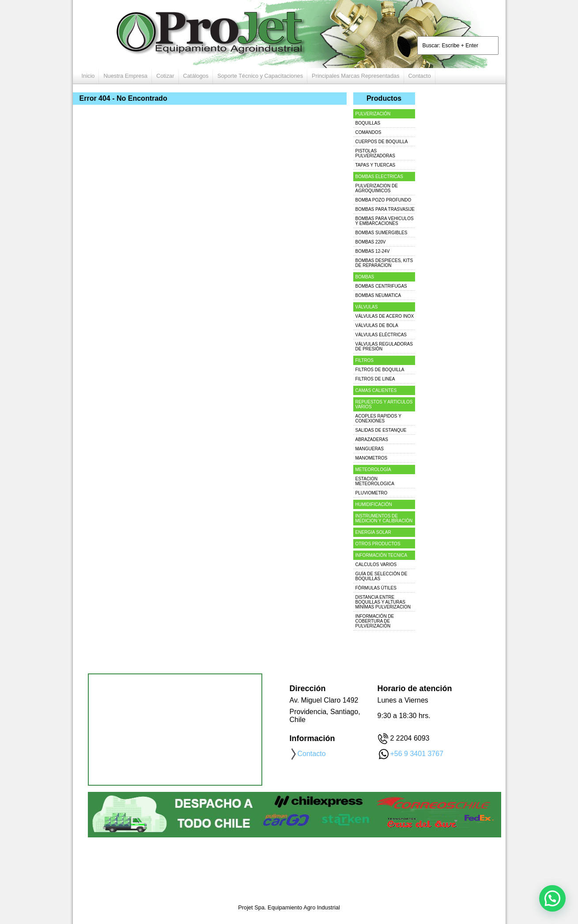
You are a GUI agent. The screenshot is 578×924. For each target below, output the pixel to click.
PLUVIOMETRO (372, 493)
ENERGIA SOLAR (373, 532)
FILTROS (365, 360)
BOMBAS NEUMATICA (378, 295)
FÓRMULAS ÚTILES (376, 588)
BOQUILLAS (368, 123)
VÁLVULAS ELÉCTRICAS (381, 335)
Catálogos (196, 76)
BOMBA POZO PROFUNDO (383, 200)
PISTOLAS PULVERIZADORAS (375, 153)
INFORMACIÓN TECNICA (382, 555)
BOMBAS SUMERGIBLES (382, 233)
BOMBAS (365, 277)
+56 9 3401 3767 (417, 754)
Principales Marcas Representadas (355, 76)
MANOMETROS (372, 458)
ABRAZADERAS (372, 439)
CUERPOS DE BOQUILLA (382, 142)
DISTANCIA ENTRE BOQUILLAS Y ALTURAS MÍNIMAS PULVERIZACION (383, 602)
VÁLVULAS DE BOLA (377, 325)
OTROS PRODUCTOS (378, 544)
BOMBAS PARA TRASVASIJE (385, 209)
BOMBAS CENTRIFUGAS (381, 286)
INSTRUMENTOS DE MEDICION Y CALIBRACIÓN (384, 518)
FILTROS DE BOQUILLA (380, 370)
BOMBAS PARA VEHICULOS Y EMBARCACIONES (385, 221)
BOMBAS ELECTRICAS (379, 177)
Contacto (420, 76)
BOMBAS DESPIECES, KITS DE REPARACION (384, 263)
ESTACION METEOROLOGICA (375, 481)
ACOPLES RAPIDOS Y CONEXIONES (378, 418)
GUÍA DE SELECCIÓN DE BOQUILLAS (382, 576)
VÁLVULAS (367, 307)
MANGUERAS (370, 449)
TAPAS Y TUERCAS (376, 165)
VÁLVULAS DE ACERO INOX (385, 316)
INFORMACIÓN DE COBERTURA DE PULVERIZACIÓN (375, 621)
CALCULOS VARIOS (376, 565)
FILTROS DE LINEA (375, 379)
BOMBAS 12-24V (373, 251)
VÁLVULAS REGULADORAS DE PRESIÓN (384, 346)
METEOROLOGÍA (373, 470)
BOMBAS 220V (371, 242)
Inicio (88, 76)
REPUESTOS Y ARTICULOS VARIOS (384, 404)
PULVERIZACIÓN (373, 114)
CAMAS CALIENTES (376, 390)
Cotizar (165, 76)
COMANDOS (368, 132)
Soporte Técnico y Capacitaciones (260, 76)
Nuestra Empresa (125, 76)
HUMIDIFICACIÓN (374, 504)
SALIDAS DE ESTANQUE (381, 430)
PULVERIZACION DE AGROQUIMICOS (377, 188)
